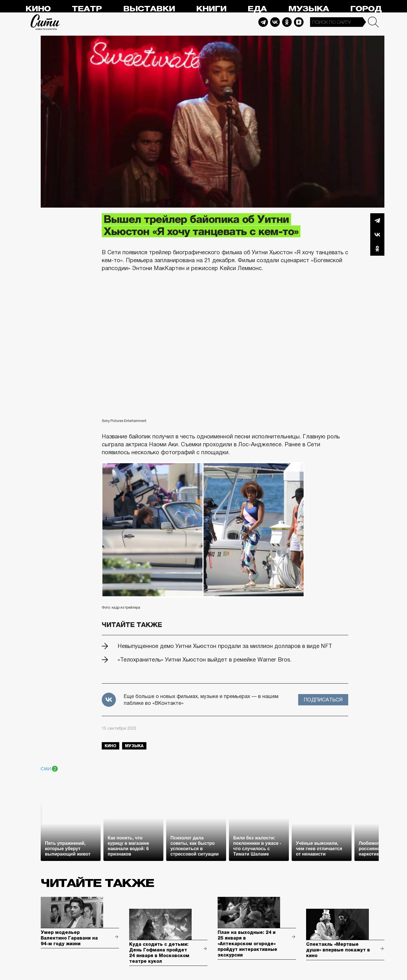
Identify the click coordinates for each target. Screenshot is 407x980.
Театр (87, 9)
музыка (134, 746)
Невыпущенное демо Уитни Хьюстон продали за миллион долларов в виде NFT (225, 646)
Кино (38, 9)
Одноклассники (377, 249)
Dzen (299, 22)
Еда (257, 9)
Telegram (263, 22)
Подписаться (323, 700)
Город (366, 9)
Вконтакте (377, 234)
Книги (211, 9)
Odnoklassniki (287, 22)
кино (111, 746)
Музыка (309, 9)
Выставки (149, 9)
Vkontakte (275, 22)
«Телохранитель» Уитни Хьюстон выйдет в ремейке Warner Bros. (204, 660)
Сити (45, 22)
